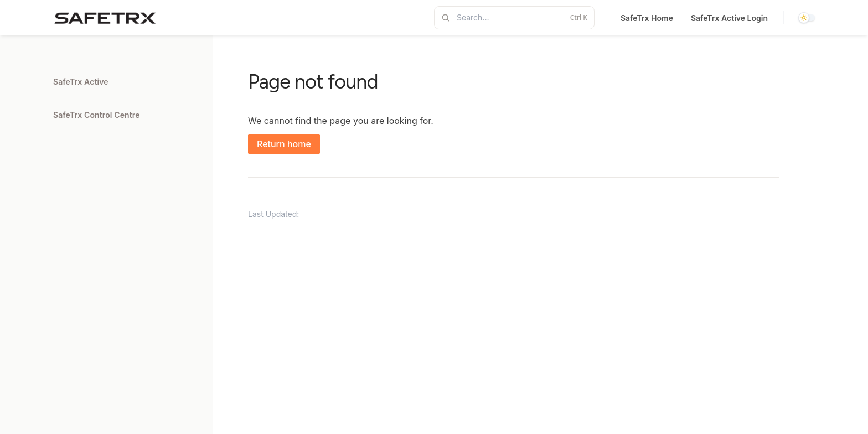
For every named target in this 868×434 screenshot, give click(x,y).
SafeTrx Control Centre (97, 115)
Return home (284, 144)
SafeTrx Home (647, 18)
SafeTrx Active (81, 82)
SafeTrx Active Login (729, 18)
